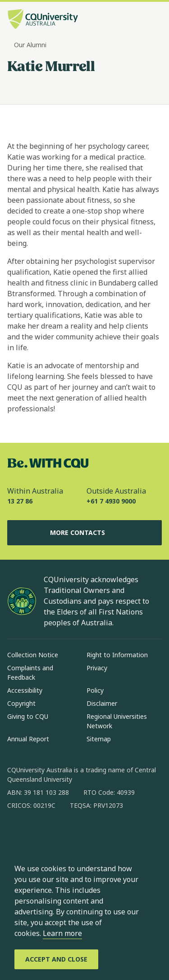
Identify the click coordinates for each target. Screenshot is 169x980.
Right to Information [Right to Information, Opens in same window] (117, 655)
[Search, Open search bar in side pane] (139, 20)
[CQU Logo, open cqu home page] (43, 20)
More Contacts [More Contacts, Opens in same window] (85, 533)
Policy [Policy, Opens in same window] (95, 690)
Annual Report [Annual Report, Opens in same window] (28, 739)
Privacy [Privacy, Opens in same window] (97, 668)
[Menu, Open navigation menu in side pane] (154, 20)
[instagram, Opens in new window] (41, 834)
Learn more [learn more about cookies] (62, 933)
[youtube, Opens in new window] (111, 834)
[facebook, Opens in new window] (17, 834)
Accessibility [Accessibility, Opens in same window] (25, 690)
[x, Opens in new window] (87, 834)
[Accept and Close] (56, 959)
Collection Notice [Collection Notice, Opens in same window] (33, 655)
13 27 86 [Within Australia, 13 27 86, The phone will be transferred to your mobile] (20, 501)
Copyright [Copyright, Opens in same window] (21, 703)
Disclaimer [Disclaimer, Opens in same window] (102, 703)
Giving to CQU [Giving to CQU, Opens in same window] (28, 716)
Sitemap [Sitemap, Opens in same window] (99, 739)
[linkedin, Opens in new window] (64, 834)
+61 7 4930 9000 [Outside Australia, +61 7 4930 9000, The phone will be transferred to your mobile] (111, 501)
